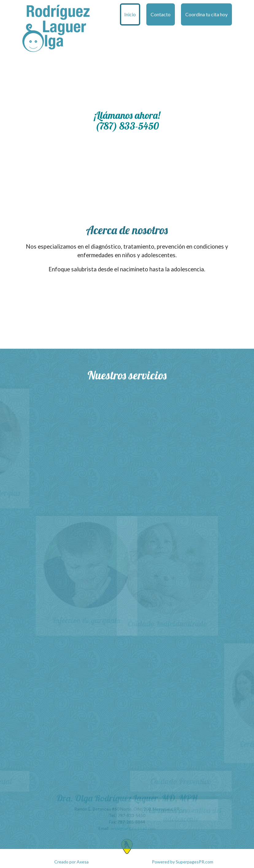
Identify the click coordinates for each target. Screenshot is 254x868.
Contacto (161, 14)
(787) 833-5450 (127, 126)
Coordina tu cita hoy (206, 14)
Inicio (130, 14)
